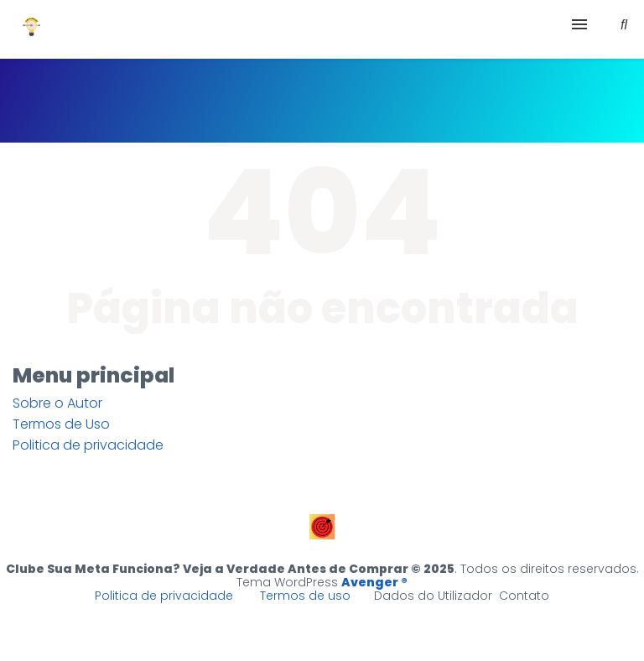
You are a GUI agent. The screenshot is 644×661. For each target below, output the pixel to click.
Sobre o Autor (57, 403)
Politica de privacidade (88, 445)
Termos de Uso (61, 424)
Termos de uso (305, 596)
